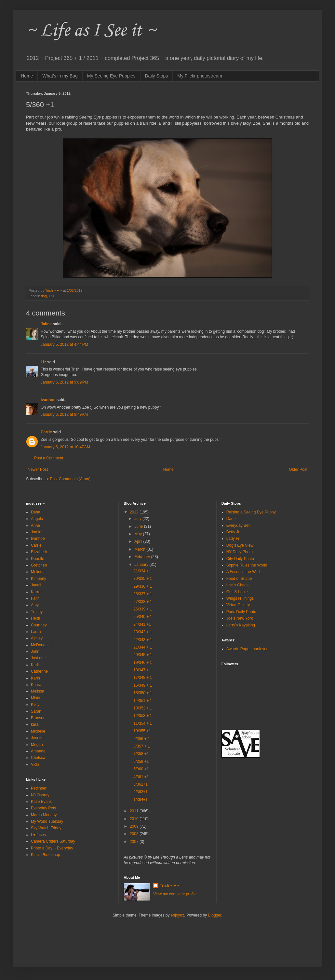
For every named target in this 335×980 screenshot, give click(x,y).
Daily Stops (157, 76)
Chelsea (38, 758)
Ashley (37, 638)
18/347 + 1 (143, 670)
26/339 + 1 (143, 609)
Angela (37, 519)
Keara (36, 685)
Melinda (38, 572)
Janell (36, 585)
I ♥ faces (38, 835)
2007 (135, 842)
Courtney (39, 625)
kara (35, 724)
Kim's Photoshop (46, 855)
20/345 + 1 (143, 655)
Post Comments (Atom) (70, 479)
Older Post (298, 469)
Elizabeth (39, 552)
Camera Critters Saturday (53, 841)
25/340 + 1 (143, 617)
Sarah (36, 711)
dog (44, 296)
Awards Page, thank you (248, 649)
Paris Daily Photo (241, 612)
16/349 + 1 (143, 685)
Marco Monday (44, 815)
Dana (36, 512)
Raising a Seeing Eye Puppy (251, 512)
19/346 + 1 (143, 663)
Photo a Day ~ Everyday (52, 848)
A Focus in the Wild (243, 572)
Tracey (37, 612)
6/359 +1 (141, 762)
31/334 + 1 (143, 571)
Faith (35, 598)
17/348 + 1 (143, 678)
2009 (135, 826)
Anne (35, 525)
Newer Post (38, 469)
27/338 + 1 (143, 602)
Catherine (39, 671)
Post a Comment (49, 458)
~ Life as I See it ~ (91, 31)
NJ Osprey (40, 795)
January (142, 565)
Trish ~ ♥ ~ (169, 886)
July (138, 519)
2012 (135, 512)
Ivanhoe (48, 400)
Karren (37, 592)
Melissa (38, 691)
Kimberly (39, 579)
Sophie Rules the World (247, 565)
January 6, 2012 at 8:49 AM (64, 414)
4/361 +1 (141, 777)
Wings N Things (240, 598)
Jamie (36, 532)
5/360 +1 (141, 769)
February (143, 557)
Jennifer (38, 738)
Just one (38, 658)
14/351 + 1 (143, 701)
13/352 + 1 (143, 708)
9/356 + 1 (141, 739)
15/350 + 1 (143, 693)
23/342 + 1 (143, 632)
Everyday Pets (43, 808)
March (140, 549)
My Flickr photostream (200, 76)
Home (27, 76)
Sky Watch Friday (46, 828)
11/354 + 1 (143, 723)
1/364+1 (141, 800)
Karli (35, 665)
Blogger (215, 915)
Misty (35, 698)
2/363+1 (141, 792)
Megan (37, 745)
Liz (43, 362)
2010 (135, 819)
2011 (135, 811)
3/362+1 (141, 784)
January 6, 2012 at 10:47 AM (65, 447)
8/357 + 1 (141, 746)
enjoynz (177, 915)
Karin (35, 678)
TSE (52, 296)
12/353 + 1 (143, 716)
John (35, 651)
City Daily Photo (240, 559)
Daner (232, 519)
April (139, 541)
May (139, 534)
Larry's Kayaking (241, 625)
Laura (36, 632)
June (139, 526)
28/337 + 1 (143, 594)
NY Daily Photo (240, 552)
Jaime (46, 324)
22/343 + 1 (143, 640)
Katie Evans (41, 802)
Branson (38, 718)
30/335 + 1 (143, 579)
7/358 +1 (141, 754)
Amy (35, 605)
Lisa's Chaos (237, 585)
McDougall (40, 645)
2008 (135, 834)
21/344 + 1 (143, 647)
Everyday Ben (239, 525)
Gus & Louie (237, 592)
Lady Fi (233, 539)
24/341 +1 (142, 624)
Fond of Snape (239, 579)
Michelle (38, 731)
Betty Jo (233, 532)
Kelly (35, 705)
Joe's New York (240, 618)
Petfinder (39, 788)
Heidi (35, 618)
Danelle (38, 559)
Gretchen (39, 565)
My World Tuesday (47, 821)
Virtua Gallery (238, 605)
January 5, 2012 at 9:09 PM (64, 382)
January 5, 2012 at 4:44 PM (64, 344)
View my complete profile (175, 894)
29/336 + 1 (143, 586)
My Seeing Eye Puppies (111, 76)
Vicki (35, 764)
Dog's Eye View (240, 545)
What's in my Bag (60, 76)
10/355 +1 (142, 731)
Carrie (46, 432)
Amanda (38, 751)
